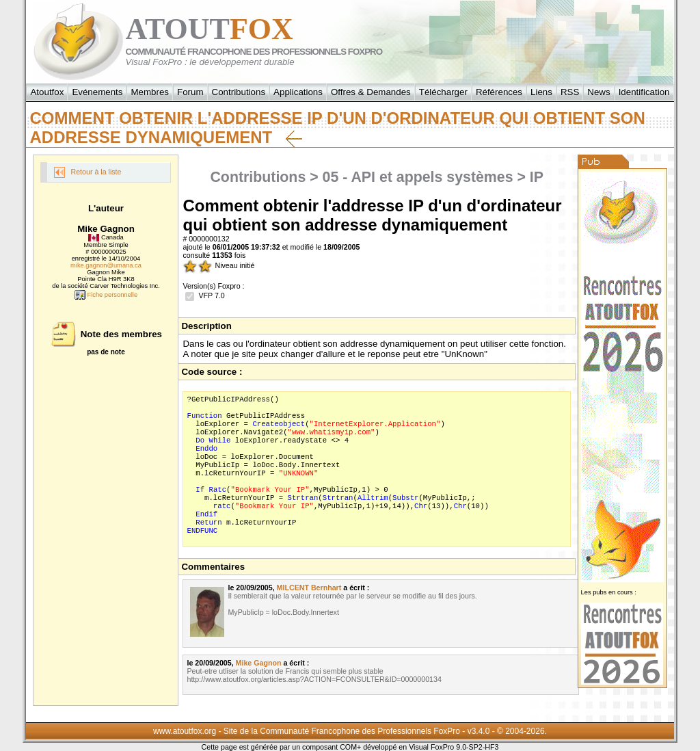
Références (499, 92)
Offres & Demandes (371, 92)
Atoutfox (47, 92)
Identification (644, 92)
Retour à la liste (87, 172)
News (598, 92)
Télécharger (443, 92)
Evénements (97, 92)
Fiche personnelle (106, 295)
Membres (150, 92)
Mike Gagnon (259, 663)
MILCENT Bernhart (309, 588)
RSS (570, 92)
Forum (190, 92)
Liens (541, 92)
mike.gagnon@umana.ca (106, 265)
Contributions (239, 92)
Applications (298, 92)
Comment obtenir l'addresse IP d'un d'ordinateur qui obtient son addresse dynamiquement (337, 128)
